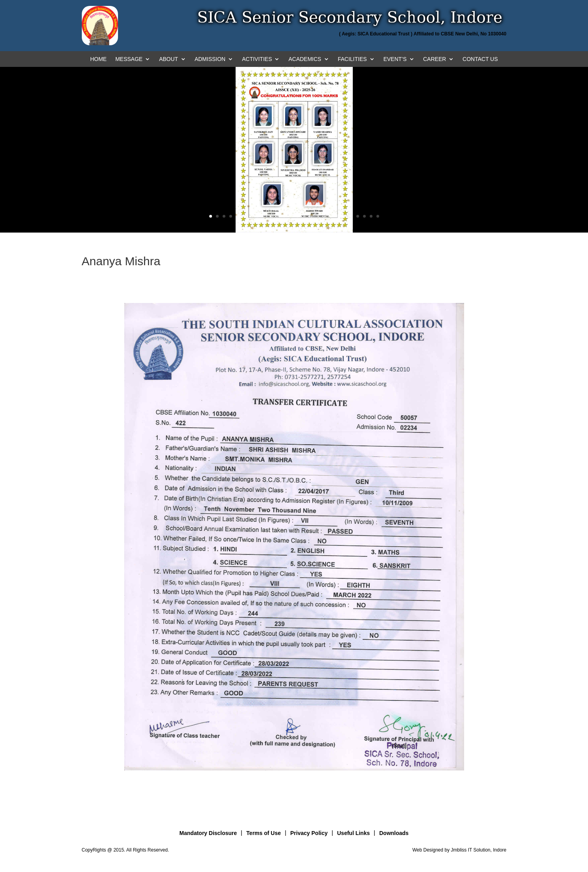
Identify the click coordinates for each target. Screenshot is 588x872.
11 (277, 216)
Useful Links (353, 833)
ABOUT (168, 59)
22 (351, 216)
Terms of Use (264, 833)
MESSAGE (129, 59)
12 (284, 216)
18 (324, 216)
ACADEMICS (305, 59)
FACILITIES (352, 59)
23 (358, 216)
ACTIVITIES (257, 59)
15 (304, 216)
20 (338, 216)
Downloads (394, 833)
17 (318, 216)
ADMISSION (210, 59)
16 (311, 216)
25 (371, 216)
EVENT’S (395, 59)
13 (291, 216)
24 (364, 216)
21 (344, 216)
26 (378, 216)
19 (331, 216)
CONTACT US (480, 59)
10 (271, 216)
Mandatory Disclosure (208, 833)
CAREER (435, 59)
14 (298, 216)
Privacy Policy (309, 833)
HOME (98, 59)
